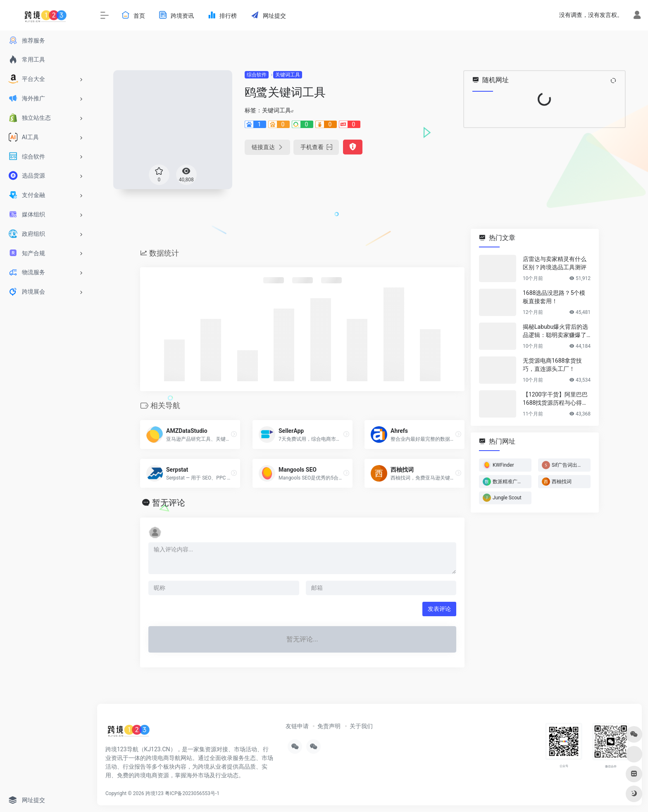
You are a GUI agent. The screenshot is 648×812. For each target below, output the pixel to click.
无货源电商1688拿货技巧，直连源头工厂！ (552, 365)
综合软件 (257, 75)
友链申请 (297, 726)
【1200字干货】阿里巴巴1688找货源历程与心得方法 (555, 399)
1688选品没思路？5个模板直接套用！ (554, 297)
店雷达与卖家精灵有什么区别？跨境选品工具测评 (555, 263)
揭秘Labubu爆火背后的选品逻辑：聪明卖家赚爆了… (556, 331)
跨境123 (155, 793)
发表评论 (439, 609)
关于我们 (361, 726)
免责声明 (329, 726)
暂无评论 (169, 503)
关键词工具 (288, 75)
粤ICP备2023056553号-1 (192, 793)
